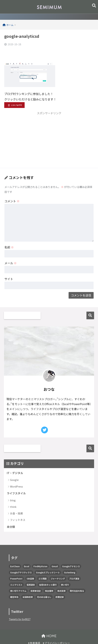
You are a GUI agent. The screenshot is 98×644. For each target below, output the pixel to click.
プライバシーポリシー (56, 635)
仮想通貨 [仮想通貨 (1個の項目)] (31, 576)
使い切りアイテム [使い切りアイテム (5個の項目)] (18, 583)
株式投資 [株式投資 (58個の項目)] (61, 583)
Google (14, 471)
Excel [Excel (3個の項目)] (27, 558)
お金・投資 (16, 505)
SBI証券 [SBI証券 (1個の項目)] (30, 570)
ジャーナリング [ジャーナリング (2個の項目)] (58, 570)
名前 (9, 238)
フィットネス (18, 511)
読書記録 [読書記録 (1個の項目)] (60, 589)
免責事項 (34, 635)
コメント (12, 192)
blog (13, 492)
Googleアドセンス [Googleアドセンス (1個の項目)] (71, 558)
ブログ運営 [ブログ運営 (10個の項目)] (74, 570)
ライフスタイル (17, 485)
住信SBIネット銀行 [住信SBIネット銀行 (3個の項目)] (48, 576)
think (13, 498)
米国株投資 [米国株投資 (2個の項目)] (28, 589)
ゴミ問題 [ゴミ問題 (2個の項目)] (42, 570)
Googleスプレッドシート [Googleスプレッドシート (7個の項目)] (48, 564)
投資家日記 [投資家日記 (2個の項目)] (36, 583)
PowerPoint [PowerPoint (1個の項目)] (16, 570)
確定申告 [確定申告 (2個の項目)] (14, 589)
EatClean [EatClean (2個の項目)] (15, 558)
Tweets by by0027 (20, 611)
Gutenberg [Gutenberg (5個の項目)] (70, 564)
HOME (49, 628)
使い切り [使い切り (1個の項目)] (65, 576)
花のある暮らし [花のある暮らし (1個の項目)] (44, 589)
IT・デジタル (15, 464)
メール (11, 254)
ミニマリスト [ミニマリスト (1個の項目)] (16, 576)
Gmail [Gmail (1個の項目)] (55, 558)
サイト (9, 270)
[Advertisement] (49, 132)
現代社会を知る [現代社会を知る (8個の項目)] (77, 583)
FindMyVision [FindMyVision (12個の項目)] (40, 558)
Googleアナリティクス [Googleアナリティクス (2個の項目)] (21, 564)
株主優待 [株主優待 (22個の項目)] (49, 583)
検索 (90, 306)
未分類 (11, 519)
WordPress (16, 478)
